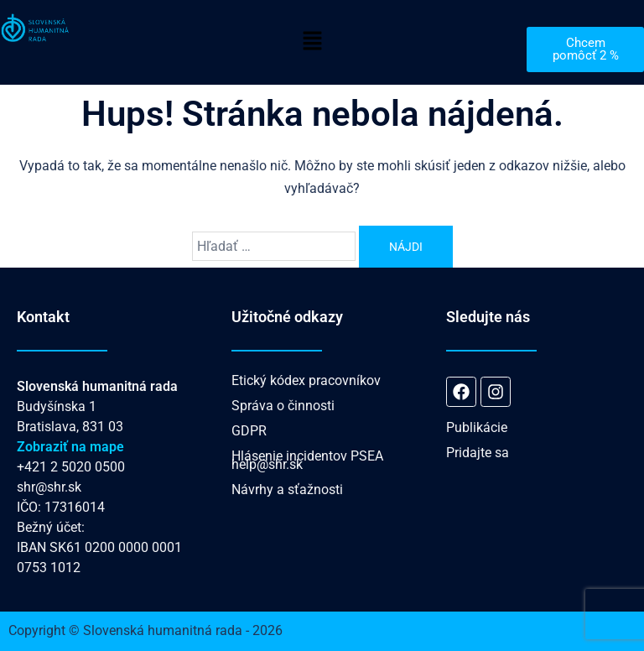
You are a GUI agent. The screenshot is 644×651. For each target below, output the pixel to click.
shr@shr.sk (49, 487)
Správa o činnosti (283, 406)
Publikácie (477, 427)
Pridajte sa (478, 453)
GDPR (249, 431)
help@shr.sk (267, 464)
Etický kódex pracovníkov (306, 380)
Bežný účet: (51, 527)
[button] (312, 42)
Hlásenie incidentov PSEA (307, 456)
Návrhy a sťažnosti (287, 490)
